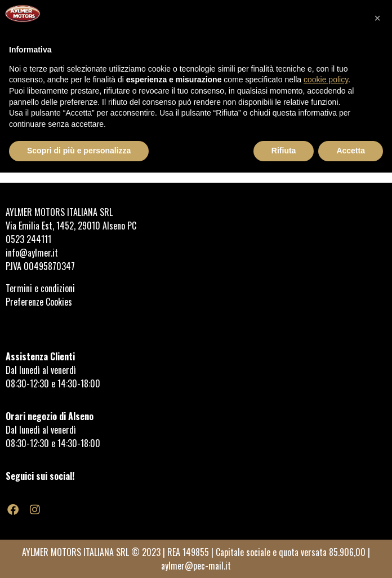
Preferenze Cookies (39, 302)
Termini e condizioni (41, 288)
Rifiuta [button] (284, 151)
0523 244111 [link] (28, 239)
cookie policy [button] (326, 80)
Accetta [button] (351, 151)
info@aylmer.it (32, 253)
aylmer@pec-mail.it (196, 566)
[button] (377, 18)
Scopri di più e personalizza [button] (79, 151)
